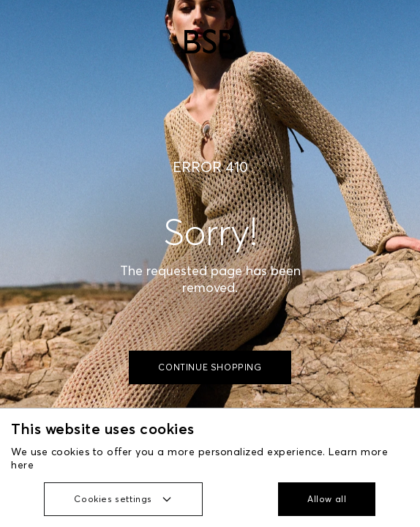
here (22, 465)
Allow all (327, 499)
